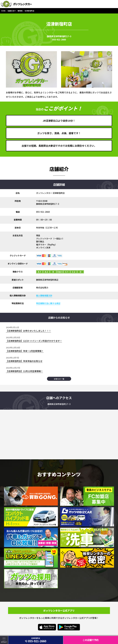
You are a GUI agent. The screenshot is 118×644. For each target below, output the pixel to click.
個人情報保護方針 (44, 295)
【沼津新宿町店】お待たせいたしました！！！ (28, 331)
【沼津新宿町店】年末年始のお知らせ (24, 361)
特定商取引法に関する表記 (48, 303)
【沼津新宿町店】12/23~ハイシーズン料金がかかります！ (34, 341)
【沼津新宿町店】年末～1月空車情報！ (25, 351)
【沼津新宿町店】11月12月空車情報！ (24, 371)
